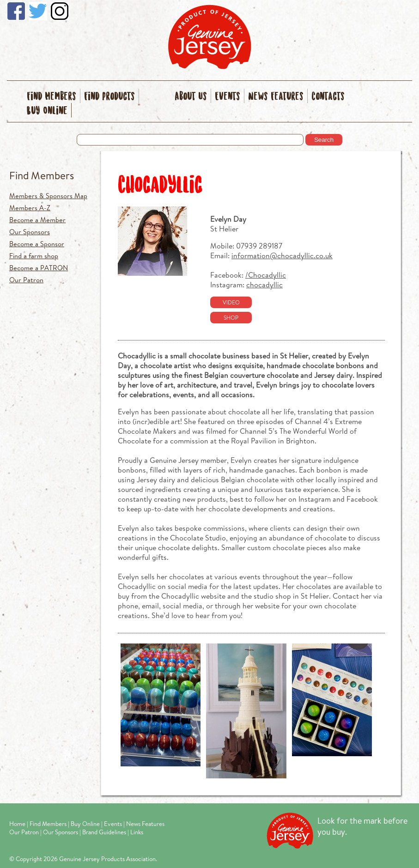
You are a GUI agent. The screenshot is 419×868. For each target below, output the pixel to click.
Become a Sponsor (37, 244)
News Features (276, 97)
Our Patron (26, 280)
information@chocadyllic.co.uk (282, 255)
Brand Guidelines (104, 832)
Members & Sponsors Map (48, 196)
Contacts (328, 97)
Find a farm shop (34, 256)
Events (228, 97)
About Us (191, 97)
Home (17, 824)
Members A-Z (30, 208)
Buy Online (47, 111)
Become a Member (37, 220)
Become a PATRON (39, 268)
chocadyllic (264, 284)
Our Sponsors (30, 232)
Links (137, 832)
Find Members (52, 97)
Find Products (109, 97)
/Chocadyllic (266, 275)
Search (324, 140)
